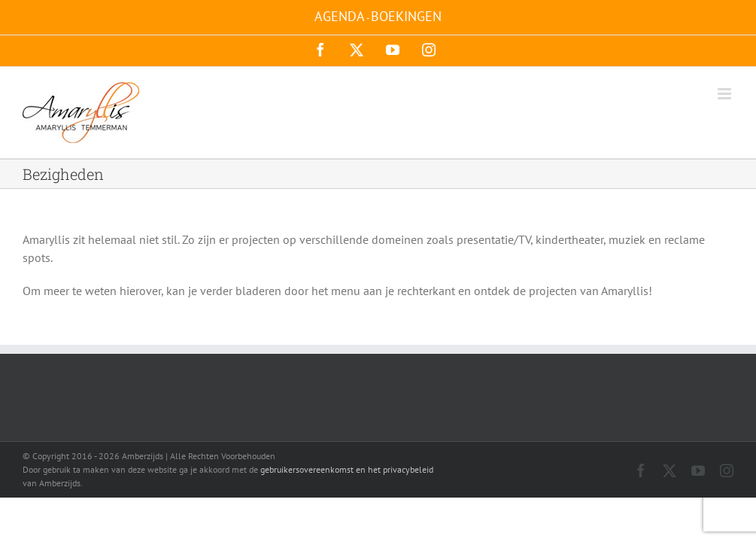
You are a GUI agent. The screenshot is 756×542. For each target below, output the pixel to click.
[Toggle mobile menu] (726, 94)
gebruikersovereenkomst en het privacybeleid (347, 469)
